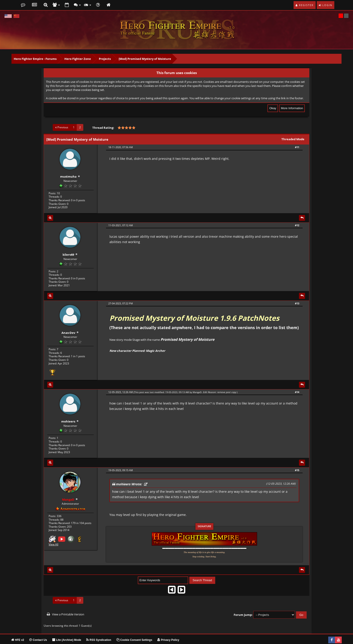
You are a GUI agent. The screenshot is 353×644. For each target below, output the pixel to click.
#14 (297, 385)
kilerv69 (68, 250)
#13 (297, 299)
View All (53, 533)
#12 (297, 223)
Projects (105, 59)
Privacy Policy (168, 630)
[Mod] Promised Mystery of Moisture (145, 59)
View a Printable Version (68, 605)
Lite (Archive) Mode (67, 630)
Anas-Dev (68, 326)
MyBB (22, 640)
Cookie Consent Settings (134, 630)
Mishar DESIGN (48, 640)
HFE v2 (18, 630)
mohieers (68, 412)
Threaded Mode (293, 139)
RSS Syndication (99, 630)
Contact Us (38, 630)
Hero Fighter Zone (78, 59)
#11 (297, 147)
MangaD (197, 385)
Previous (62, 127)
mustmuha (68, 174)
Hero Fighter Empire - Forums (35, 59)
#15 (297, 460)
